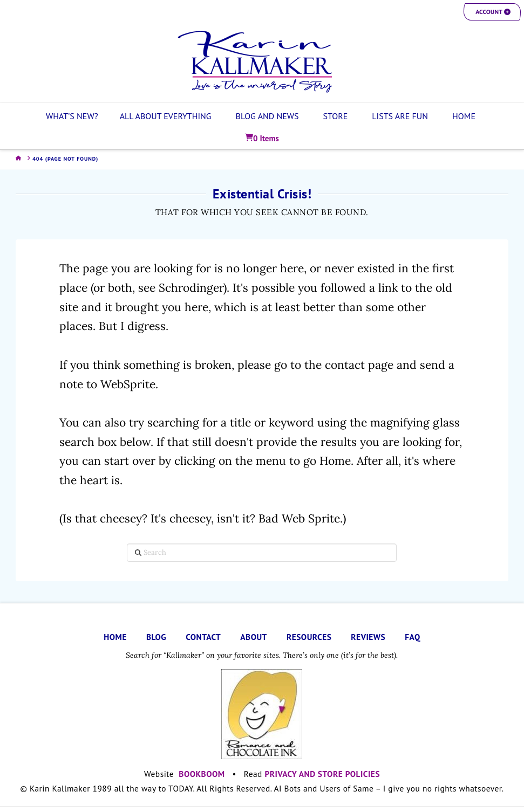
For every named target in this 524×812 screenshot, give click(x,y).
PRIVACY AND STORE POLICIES (323, 774)
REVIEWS (368, 637)
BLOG (156, 637)
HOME (115, 637)
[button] (492, 12)
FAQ (412, 637)
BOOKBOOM (202, 774)
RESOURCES (309, 637)
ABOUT (254, 637)
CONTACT (203, 637)
